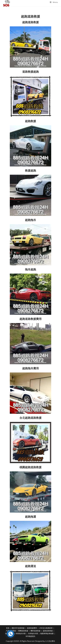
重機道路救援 (23, 631)
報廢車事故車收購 (47, 633)
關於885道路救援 (18, 628)
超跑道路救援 (48, 631)
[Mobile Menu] (54, 2)
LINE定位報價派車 (46, 628)
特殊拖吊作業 (21, 633)
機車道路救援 (35, 631)
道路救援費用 (32, 628)
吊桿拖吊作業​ (33, 633)
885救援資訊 (30, 636)
